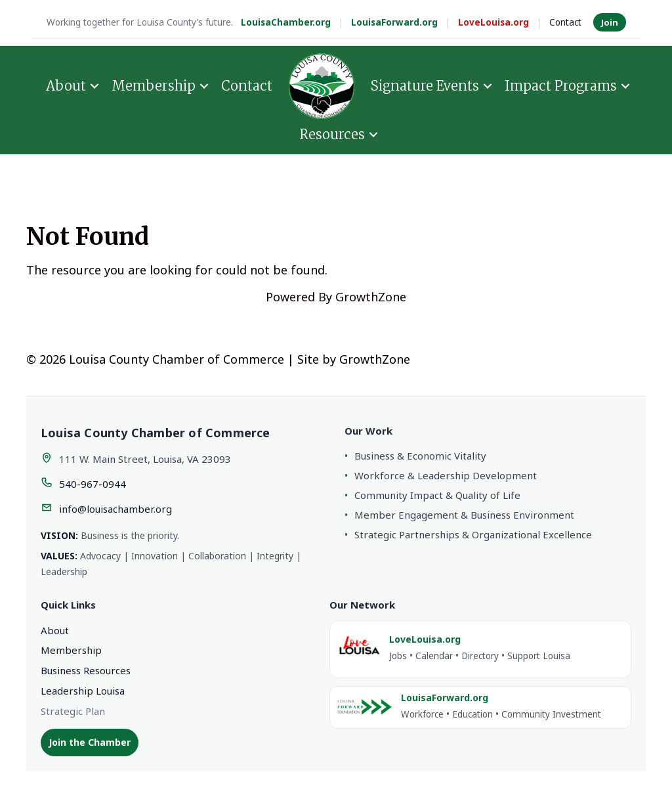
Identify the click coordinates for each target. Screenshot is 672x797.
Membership (154, 86)
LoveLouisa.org (493, 22)
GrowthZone (371, 297)
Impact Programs (561, 86)
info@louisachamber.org (115, 509)
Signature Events (425, 86)
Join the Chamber (90, 742)
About (66, 86)
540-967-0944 (93, 484)
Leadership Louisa (83, 691)
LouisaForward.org (394, 22)
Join (610, 22)
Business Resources (86, 670)
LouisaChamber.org (286, 22)
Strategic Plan (73, 711)
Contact (565, 22)
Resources (332, 134)
